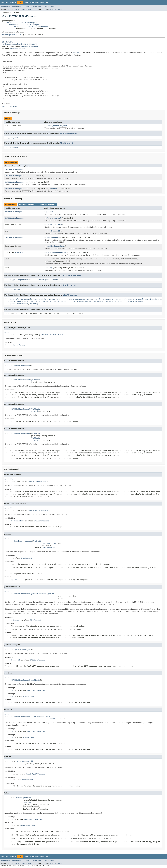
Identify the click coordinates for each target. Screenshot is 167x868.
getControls (54, 299)
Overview (4, 3)
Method (31, 9)
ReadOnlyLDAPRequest (12, 35)
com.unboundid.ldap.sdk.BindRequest (25, 25)
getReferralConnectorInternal (129, 299)
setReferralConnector (116, 301)
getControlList (40, 299)
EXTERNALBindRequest (30, 46)
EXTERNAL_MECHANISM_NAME (56, 126)
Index (42, 3)
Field (17, 9)
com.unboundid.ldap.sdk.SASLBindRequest (30, 27)
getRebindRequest (52, 237)
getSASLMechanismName (54, 246)
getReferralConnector (104, 299)
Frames (29, 7)
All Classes (50, 7)
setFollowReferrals (63, 301)
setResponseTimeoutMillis (16, 304)
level (19, 44)
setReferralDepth (135, 301)
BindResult (20, 252)
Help (48, 3)
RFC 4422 (77, 53)
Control (28, 176)
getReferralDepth (153, 299)
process (48, 252)
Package (13, 3)
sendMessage (57, 280)
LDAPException (48, 548)
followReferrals (12, 299)
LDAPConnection (59, 252)
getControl (26, 299)
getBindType (10, 280)
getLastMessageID (52, 231)
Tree (26, 3)
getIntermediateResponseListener (77, 299)
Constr (24, 9)
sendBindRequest (42, 280)
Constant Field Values (15, 345)
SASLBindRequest (17, 49)
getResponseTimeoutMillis (16, 301)
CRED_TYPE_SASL (11, 138)
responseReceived (25, 280)
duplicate (49, 212)
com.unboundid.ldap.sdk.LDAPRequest (22, 23)
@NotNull (8, 332)
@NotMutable (8, 42)
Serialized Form (10, 107)
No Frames (37, 7)
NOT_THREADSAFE (30, 44)
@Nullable (36, 380)
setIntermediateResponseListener (89, 301)
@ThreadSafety (10, 44)
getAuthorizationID (53, 225)
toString (48, 268)
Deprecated (34, 3)
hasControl (35, 301)
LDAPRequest (70, 295)
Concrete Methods (47, 205)
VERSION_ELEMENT (12, 147)
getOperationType (12, 289)
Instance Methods (27, 205)
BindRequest (66, 143)
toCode (48, 259)
